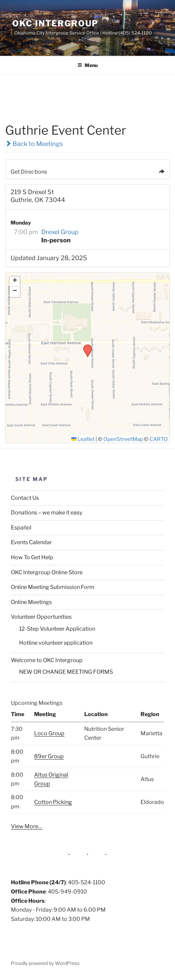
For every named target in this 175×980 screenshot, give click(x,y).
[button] (85, 347)
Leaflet (83, 439)
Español (21, 528)
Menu (87, 65)
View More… (27, 826)
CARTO (159, 439)
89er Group (49, 756)
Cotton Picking (53, 802)
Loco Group (49, 733)
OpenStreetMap (123, 439)
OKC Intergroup (55, 23)
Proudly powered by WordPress (45, 963)
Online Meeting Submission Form (53, 587)
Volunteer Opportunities (41, 617)
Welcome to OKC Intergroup (47, 660)
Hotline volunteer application (56, 643)
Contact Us (25, 498)
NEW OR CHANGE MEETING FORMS (66, 672)
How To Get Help (32, 557)
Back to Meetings (34, 144)
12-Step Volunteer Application (57, 629)
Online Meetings (31, 602)
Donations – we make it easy (47, 513)
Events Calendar (31, 542)
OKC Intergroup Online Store (47, 572)
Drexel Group (60, 232)
